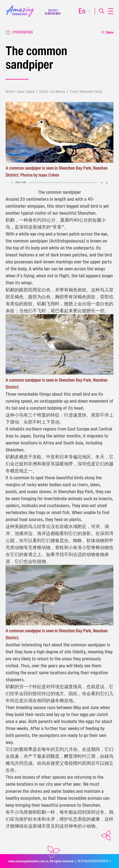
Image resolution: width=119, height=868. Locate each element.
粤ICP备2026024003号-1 (94, 861)
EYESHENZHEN (22, 32)
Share (107, 32)
